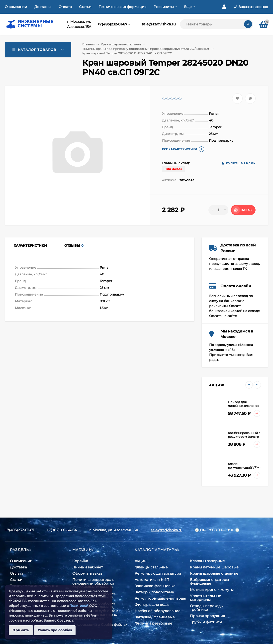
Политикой (79, 606)
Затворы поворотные (154, 592)
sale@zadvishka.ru (159, 24)
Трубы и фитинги (206, 622)
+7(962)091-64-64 (62, 530)
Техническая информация (123, 7)
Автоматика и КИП (152, 580)
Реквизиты (164, 7)
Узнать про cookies (55, 630)
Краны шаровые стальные (121, 44)
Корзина (80, 561)
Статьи (85, 7)
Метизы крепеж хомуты (212, 590)
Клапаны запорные (207, 561)
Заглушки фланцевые (155, 617)
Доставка (43, 7)
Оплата (65, 7)
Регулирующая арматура (158, 573)
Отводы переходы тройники (207, 608)
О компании (16, 7)
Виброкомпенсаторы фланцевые (209, 582)
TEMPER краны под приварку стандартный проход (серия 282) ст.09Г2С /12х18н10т (146, 49)
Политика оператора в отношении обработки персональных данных (93, 583)
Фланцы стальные (151, 567)
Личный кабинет (88, 567)
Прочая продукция (207, 616)
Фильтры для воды (152, 605)
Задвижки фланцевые (155, 586)
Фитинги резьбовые (153, 623)
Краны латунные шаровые (214, 567)
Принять (21, 630)
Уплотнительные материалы (206, 598)
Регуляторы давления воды (160, 598)
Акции (141, 561)
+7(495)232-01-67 (112, 24)
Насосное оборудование (158, 611)
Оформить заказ (87, 573)
